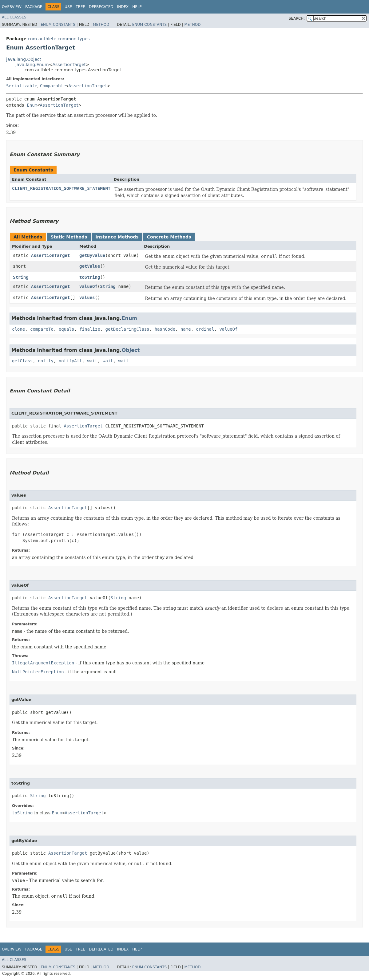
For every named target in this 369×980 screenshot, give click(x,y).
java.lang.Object (24, 59)
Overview (12, 7)
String (21, 277)
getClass (22, 361)
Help (137, 7)
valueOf (88, 286)
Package (34, 7)
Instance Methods (117, 237)
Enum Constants (58, 25)
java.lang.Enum (32, 65)
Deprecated (101, 7)
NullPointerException (38, 672)
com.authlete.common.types (59, 39)
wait (92, 361)
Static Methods (69, 237)
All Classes (14, 17)
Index (123, 7)
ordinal (205, 329)
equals (67, 329)
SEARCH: (297, 18)
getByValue (92, 255)
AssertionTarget (69, 65)
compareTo (42, 329)
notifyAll (70, 361)
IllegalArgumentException (43, 663)
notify (46, 361)
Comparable (53, 86)
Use (68, 7)
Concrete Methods (169, 237)
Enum (32, 105)
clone (18, 329)
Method (101, 25)
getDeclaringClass (127, 329)
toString (90, 277)
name (186, 329)
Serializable (22, 86)
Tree (80, 7)
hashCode (165, 329)
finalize (90, 329)
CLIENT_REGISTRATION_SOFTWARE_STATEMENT (61, 188)
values (87, 297)
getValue (90, 266)
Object (131, 350)
